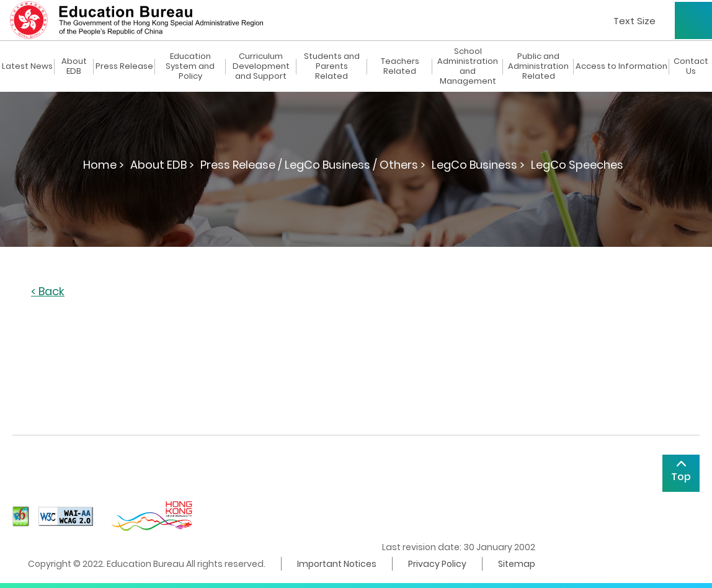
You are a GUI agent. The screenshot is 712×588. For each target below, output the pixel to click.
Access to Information (621, 66)
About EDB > (162, 165)
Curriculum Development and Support (261, 66)
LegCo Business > (478, 165)
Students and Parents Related (332, 66)
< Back (48, 292)
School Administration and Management (468, 66)
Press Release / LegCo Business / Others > (313, 165)
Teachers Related (400, 66)
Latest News (27, 66)
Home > (104, 165)
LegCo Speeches (577, 165)
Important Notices (337, 564)
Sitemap (517, 564)
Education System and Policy (190, 66)
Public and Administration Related (538, 66)
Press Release (124, 66)
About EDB (74, 66)
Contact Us (691, 66)
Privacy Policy (437, 564)
